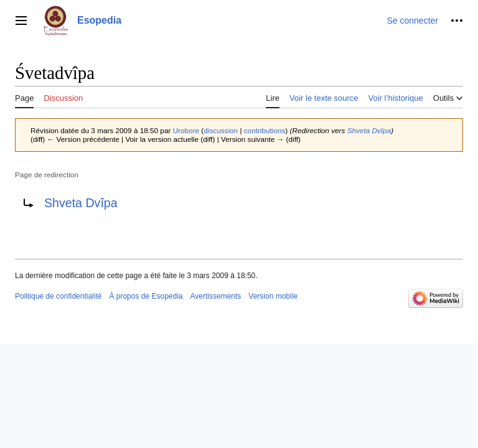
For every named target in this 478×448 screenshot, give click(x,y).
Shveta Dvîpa (369, 130)
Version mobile (273, 296)
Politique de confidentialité (58, 296)
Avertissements (216, 296)
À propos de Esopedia (146, 296)
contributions (265, 130)
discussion (221, 130)
